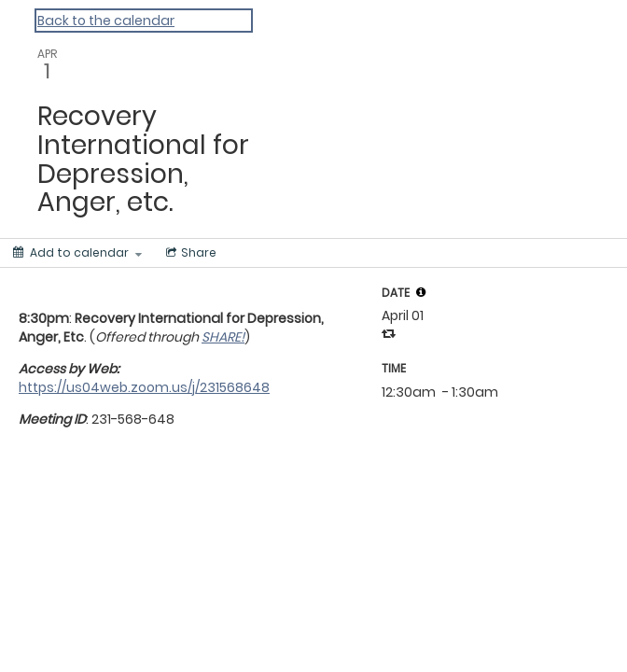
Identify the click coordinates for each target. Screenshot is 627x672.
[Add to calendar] (77, 253)
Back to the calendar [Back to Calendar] (106, 21)
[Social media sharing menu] (189, 253)
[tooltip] (421, 292)
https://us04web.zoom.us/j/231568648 (144, 387)
